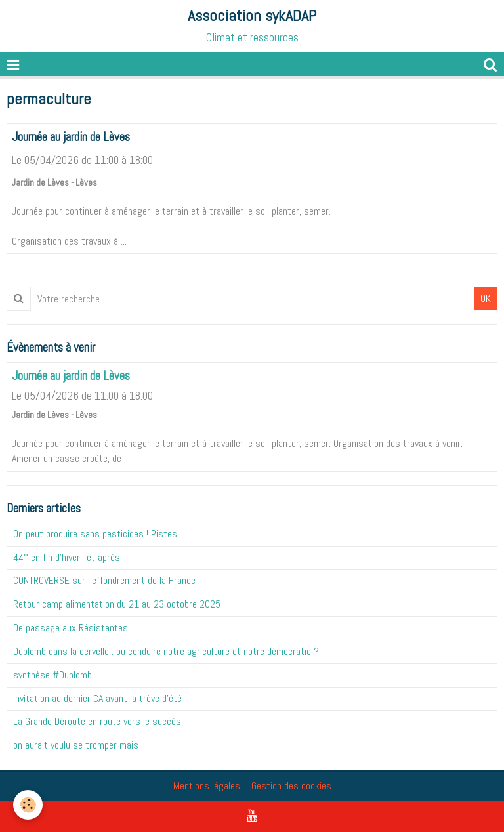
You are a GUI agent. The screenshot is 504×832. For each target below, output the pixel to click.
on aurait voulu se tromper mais (76, 745)
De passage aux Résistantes (71, 628)
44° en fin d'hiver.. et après (67, 557)
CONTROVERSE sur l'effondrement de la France (104, 580)
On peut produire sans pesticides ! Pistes (95, 534)
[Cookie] (28, 805)
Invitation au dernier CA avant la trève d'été (97, 698)
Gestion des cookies (291, 786)
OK (486, 298)
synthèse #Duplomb (52, 675)
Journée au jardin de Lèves (71, 137)
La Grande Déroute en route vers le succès (97, 721)
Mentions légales (207, 786)
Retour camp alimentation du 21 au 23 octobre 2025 (117, 604)
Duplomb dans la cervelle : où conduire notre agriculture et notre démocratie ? (166, 651)
